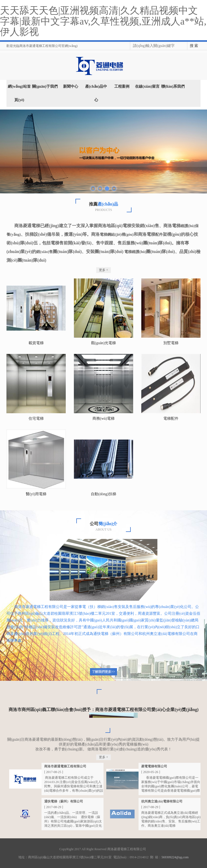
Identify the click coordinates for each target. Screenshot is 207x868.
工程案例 (122, 86)
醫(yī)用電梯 (36, 494)
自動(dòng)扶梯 (103, 494)
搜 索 (194, 46)
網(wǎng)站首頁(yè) (19, 93)
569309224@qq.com (175, 857)
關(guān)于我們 (45, 86)
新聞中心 (71, 86)
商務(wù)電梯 (103, 418)
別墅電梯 (171, 343)
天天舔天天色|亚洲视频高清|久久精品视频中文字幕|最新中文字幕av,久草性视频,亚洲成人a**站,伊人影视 (103, 21)
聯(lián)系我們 (173, 86)
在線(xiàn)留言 (147, 86)
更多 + (103, 270)
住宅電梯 (36, 418)
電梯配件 (171, 418)
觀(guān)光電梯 (104, 343)
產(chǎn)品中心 (96, 93)
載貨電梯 (36, 343)
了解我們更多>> (103, 672)
